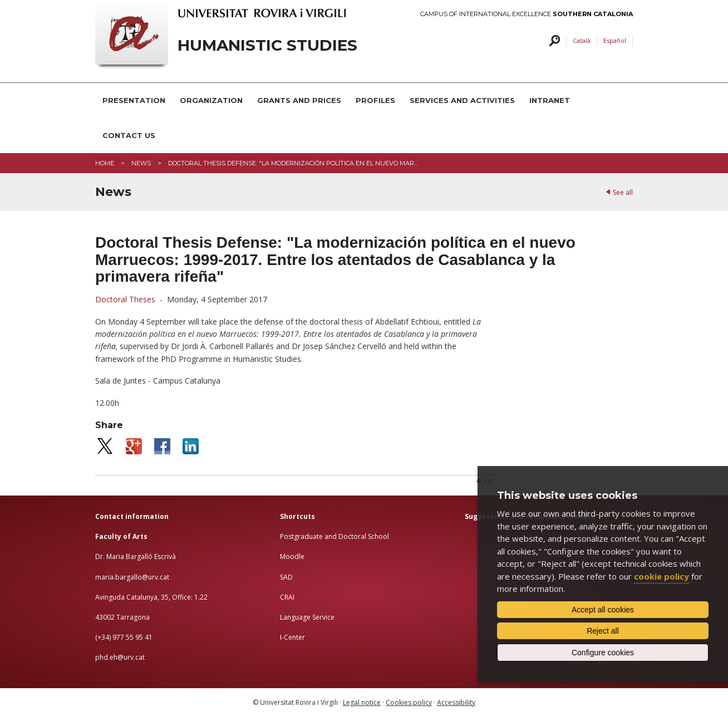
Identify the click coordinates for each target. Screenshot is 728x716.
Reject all (603, 631)
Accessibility (456, 702)
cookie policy (661, 576)
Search (553, 41)
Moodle (292, 556)
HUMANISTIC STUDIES (267, 45)
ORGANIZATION (211, 100)
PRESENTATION (134, 100)
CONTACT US (129, 135)
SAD (286, 577)
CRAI (287, 597)
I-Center (292, 637)
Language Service (307, 617)
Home (105, 163)
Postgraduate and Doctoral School (335, 536)
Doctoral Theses (126, 299)
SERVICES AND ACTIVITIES (462, 100)
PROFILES (375, 100)
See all (623, 192)
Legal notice (362, 702)
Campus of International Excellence (527, 14)
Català (582, 40)
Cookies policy (409, 702)
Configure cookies (603, 653)
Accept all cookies (603, 610)
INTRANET (550, 100)
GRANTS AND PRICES (299, 100)
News (141, 163)
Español (615, 40)
